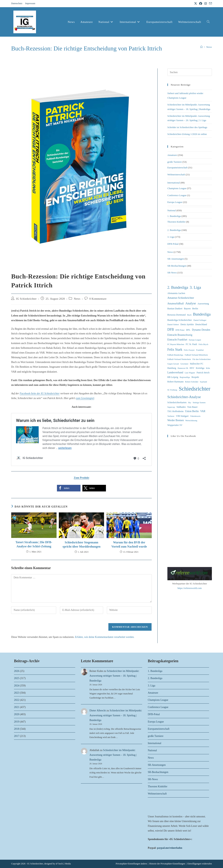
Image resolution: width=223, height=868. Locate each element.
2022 (17, 700)
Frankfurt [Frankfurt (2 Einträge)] (200, 350)
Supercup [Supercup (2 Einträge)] (171, 407)
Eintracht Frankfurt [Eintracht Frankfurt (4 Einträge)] (177, 340)
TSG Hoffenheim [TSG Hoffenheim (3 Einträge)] (175, 411)
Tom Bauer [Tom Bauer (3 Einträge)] (192, 407)
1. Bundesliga (174, 216)
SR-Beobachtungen (177, 266)
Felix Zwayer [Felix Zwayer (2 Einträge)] (189, 350)
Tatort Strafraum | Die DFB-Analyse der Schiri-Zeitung (34, 544)
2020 (17, 714)
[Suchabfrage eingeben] (190, 72)
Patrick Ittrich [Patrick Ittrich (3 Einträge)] (203, 373)
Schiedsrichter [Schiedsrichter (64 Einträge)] (195, 389)
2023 (17, 693)
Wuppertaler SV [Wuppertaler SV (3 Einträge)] (175, 425)
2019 (17, 722)
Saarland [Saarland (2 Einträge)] (203, 382)
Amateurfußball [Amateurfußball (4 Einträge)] (176, 304)
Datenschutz (17, 3)
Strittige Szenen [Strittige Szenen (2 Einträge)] (199, 403)
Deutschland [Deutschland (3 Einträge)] (201, 324)
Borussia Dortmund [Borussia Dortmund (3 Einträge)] (177, 315)
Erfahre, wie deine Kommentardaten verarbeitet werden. (105, 637)
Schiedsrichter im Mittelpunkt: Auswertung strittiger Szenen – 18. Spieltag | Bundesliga (114, 676)
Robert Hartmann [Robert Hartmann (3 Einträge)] (175, 382)
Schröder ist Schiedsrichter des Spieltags (187, 127)
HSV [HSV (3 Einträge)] (192, 368)
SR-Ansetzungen (176, 259)
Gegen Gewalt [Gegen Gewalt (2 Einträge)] (173, 364)
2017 (17, 736)
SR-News (172, 273)
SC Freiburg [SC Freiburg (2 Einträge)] (172, 390)
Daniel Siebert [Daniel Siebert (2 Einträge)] (173, 325)
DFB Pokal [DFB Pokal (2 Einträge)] (180, 330)
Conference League (177, 195)
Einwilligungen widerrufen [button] (200, 864)
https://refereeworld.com (190, 588)
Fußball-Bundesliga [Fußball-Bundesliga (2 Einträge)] (175, 355)
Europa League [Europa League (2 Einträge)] (195, 340)
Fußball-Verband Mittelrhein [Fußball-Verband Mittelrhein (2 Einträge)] (196, 355)
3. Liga (171, 237)
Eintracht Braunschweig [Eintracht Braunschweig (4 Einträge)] (180, 335)
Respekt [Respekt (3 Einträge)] (195, 377)
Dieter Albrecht (98, 711)
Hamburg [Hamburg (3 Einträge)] (172, 368)
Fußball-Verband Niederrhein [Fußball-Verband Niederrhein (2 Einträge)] (179, 359)
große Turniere (175, 162)
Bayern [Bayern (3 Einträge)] (187, 309)
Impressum (30, 3)
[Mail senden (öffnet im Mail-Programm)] (210, 4)
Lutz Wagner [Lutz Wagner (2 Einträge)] (190, 373)
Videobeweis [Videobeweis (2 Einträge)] (195, 416)
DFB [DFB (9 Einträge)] (171, 330)
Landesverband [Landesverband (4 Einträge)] (175, 372)
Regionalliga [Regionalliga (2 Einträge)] (185, 377)
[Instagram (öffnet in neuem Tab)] (206, 4)
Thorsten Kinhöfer (176, 222)
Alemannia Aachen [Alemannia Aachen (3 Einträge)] (176, 293)
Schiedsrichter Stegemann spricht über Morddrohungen (82, 544)
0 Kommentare (98, 299)
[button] (69, 488)
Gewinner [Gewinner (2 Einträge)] (184, 364)
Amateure (172, 155)
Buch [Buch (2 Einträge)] (189, 315)
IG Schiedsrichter (26, 299)
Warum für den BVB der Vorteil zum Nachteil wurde (129, 544)
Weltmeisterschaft (176, 174)
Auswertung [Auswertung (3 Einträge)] (203, 304)
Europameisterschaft (177, 167)
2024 (17, 686)
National (172, 210)
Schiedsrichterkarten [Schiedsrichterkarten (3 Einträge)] (177, 402)
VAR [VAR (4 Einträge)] (203, 411)
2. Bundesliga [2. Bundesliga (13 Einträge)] (178, 287)
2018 (17, 729)
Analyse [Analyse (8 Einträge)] (191, 303)
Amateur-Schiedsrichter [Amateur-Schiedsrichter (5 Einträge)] (181, 298)
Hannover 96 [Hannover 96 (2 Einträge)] (183, 368)
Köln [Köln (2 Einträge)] (208, 368)
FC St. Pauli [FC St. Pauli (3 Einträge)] (191, 344)
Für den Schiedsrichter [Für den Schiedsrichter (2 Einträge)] (202, 359)
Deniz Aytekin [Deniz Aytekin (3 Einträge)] (187, 324)
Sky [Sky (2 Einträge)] (190, 403)
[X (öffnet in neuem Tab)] (196, 4)
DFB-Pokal (173, 244)
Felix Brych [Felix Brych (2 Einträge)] (203, 344)
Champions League (177, 188)
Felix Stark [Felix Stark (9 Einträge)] (175, 350)
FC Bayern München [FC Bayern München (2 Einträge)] (176, 344)
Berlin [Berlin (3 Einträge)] (195, 309)
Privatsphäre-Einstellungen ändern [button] (131, 864)
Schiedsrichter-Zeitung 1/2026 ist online (187, 134)
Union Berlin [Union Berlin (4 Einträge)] (192, 411)
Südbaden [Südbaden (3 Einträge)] (181, 407)
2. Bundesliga (174, 230)
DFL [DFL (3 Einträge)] (188, 330)
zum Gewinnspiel (85, 398)
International (174, 183)
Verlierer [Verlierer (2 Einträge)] (171, 416)
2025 (17, 678)
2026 (17, 671)
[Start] (201, 47)
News (209, 47)
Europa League (175, 202)
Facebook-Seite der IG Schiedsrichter (40, 393)
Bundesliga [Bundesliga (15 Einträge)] (202, 314)
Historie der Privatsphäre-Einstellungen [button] (167, 864)
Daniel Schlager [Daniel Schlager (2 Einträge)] (200, 320)
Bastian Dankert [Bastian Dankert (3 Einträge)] (175, 309)
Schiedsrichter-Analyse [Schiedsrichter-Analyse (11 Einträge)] (184, 397)
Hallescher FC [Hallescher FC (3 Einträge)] (197, 364)
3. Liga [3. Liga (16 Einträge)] (195, 287)
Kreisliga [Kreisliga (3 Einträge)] (200, 368)
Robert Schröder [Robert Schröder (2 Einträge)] (192, 382)
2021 (17, 707)
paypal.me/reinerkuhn (170, 848)
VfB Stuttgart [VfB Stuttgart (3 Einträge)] (182, 416)
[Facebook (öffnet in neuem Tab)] (201, 4)
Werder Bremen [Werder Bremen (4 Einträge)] (176, 420)
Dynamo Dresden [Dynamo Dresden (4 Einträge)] (201, 330)
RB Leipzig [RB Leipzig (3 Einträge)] (173, 377)
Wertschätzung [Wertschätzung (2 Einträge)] (191, 420)
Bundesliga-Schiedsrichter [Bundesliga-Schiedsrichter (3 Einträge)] (180, 320)
